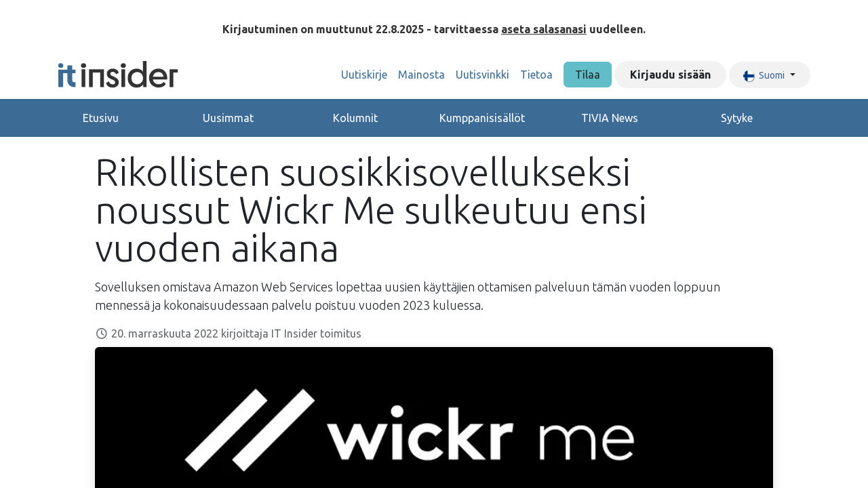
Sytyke (737, 118)
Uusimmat (228, 118)
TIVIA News (610, 118)
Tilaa (588, 75)
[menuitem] (364, 75)
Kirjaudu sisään (670, 75)
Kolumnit (355, 118)
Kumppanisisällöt (482, 118)
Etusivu (101, 118)
